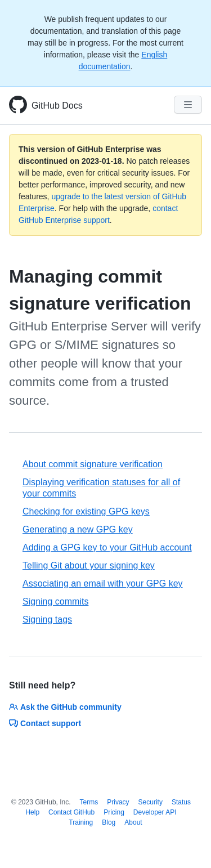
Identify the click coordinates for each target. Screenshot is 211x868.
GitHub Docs (57, 106)
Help (32, 812)
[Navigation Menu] (188, 105)
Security (151, 802)
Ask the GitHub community (65, 707)
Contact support (45, 723)
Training (81, 822)
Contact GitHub (71, 812)
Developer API (155, 812)
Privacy (118, 802)
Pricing (114, 812)
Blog (109, 822)
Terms (89, 802)
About (133, 822)
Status (181, 802)
